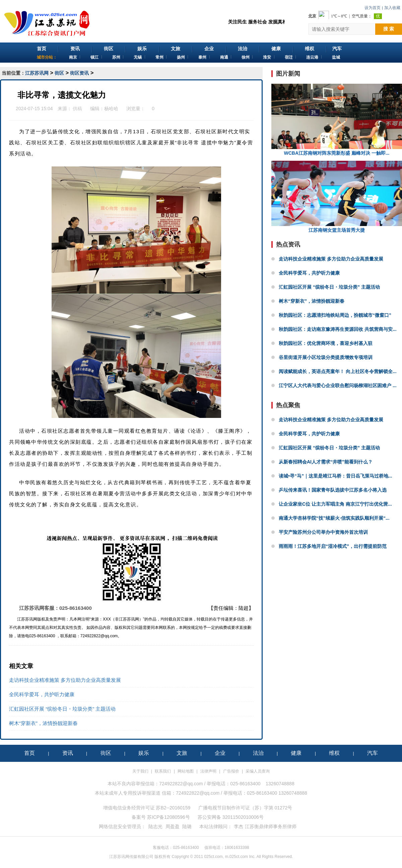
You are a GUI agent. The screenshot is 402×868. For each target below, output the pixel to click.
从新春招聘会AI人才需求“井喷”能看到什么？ (326, 462)
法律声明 (208, 771)
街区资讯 (79, 73)
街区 (109, 49)
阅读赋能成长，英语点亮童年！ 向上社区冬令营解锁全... (338, 371)
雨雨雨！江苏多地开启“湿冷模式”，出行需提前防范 (333, 546)
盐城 (336, 57)
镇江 (94, 57)
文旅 (176, 49)
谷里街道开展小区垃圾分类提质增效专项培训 (326, 357)
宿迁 (289, 57)
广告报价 (231, 771)
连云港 (312, 57)
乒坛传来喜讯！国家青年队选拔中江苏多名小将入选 (333, 490)
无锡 (138, 57)
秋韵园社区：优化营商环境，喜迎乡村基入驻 (326, 343)
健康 (276, 49)
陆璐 (187, 826)
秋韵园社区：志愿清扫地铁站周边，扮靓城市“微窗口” (335, 315)
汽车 (337, 49)
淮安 (267, 57)
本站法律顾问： (216, 826)
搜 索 (389, 29)
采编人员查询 (258, 771)
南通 (224, 57)
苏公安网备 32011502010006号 (231, 817)
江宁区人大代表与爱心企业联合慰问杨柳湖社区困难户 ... (338, 385)
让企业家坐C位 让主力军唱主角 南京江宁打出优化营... (335, 504)
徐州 (246, 57)
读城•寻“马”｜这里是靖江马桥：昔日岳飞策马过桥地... (336, 476)
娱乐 (142, 49)
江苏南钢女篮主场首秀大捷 (337, 197)
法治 (243, 49)
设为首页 (373, 8)
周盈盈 (173, 826)
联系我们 (163, 771)
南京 (73, 57)
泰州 (202, 57)
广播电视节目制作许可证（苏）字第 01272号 (245, 808)
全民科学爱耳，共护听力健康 (42, 694)
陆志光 (155, 826)
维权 (310, 49)
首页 (42, 49)
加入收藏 (392, 8)
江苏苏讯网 (37, 73)
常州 (159, 57)
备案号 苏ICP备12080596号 (161, 817)
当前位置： (13, 73)
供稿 (78, 108)
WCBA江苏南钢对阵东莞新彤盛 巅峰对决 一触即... (337, 120)
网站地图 (186, 771)
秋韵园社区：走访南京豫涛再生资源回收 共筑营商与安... (338, 329)
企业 (209, 49)
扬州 (181, 57)
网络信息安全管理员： (122, 826)
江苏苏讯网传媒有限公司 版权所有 (140, 857)
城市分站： (47, 57)
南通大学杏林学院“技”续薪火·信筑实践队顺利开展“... (334, 518)
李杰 (239, 826)
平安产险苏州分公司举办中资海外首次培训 (323, 532)
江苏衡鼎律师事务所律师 (271, 826)
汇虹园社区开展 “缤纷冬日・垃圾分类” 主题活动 (62, 709)
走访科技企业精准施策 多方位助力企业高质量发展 (65, 680)
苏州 (116, 57)
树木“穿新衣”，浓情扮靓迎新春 (43, 723)
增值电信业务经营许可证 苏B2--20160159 (147, 808)
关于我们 (140, 771)
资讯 (75, 49)
